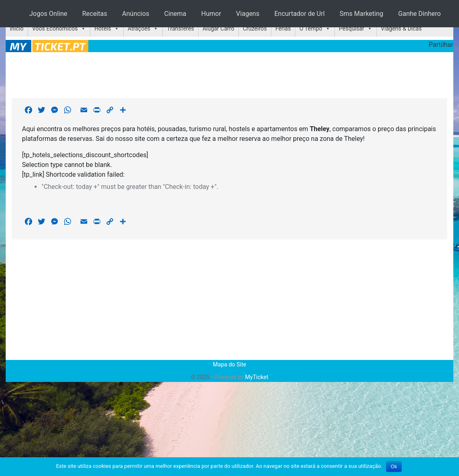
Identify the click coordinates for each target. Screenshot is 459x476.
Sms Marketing (362, 14)
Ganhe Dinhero (420, 14)
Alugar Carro (219, 29)
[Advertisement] (229, 74)
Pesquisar (352, 29)
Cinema (175, 14)
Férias (283, 29)
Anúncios (136, 14)
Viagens (248, 14)
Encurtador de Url (299, 14)
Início (17, 29)
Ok (394, 467)
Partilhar (441, 45)
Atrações (139, 29)
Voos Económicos (55, 29)
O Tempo (311, 29)
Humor (211, 14)
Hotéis (103, 29)
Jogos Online (48, 14)
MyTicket (257, 377)
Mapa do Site (229, 364)
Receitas (95, 14)
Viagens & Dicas (401, 29)
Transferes (180, 29)
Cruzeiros (255, 29)
